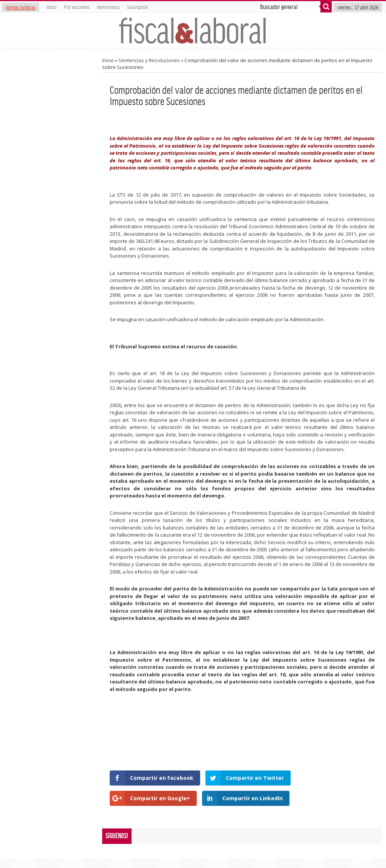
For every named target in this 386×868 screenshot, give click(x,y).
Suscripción (137, 7)
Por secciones (77, 7)
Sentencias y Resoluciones (149, 60)
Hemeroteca (108, 7)
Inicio (52, 7)
